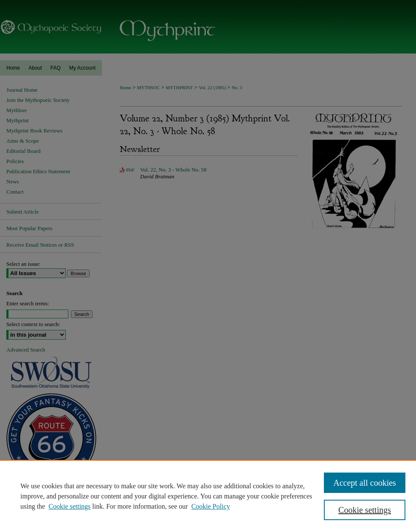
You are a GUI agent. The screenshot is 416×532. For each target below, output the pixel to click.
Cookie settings (69, 506)
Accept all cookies (365, 483)
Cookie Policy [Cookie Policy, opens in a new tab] (211, 506)
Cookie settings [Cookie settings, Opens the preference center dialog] (365, 510)
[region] (208, 496)
